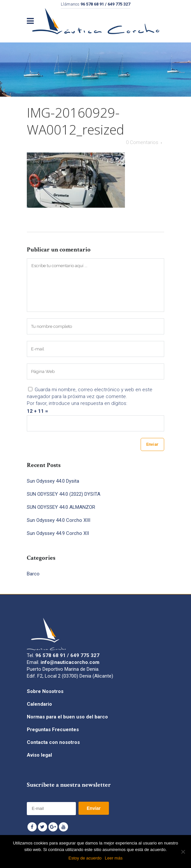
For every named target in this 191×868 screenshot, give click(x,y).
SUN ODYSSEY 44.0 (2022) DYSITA (64, 494)
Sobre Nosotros (45, 691)
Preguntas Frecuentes (53, 730)
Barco (33, 574)
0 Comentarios (142, 142)
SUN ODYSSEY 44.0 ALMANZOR (61, 507)
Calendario (39, 704)
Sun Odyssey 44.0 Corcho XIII (59, 520)
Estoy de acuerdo (85, 858)
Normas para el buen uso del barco (67, 717)
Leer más (113, 858)
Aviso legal (39, 755)
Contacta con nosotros (53, 742)
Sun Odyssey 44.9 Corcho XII (58, 533)
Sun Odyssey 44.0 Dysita (53, 481)
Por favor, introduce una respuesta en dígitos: (77, 403)
